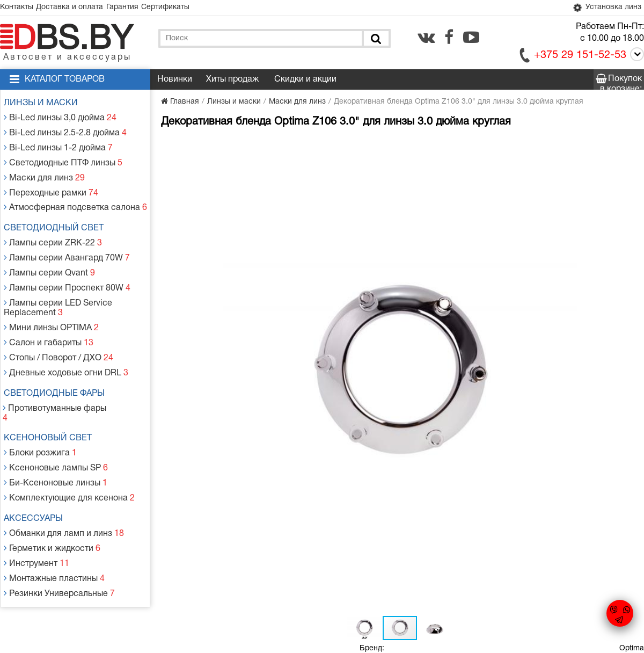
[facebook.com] (449, 39)
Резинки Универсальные (58, 532)
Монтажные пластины (54, 519)
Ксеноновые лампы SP (55, 421)
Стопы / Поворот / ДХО (58, 329)
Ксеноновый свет (53, 395)
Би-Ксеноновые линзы (55, 434)
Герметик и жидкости (52, 493)
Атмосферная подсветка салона (72, 196)
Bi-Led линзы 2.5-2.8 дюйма (64, 131)
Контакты (20, 8)
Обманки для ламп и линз (63, 480)
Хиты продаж (232, 82)
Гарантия (141, 8)
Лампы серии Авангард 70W (65, 242)
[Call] (635, 58)
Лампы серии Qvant (50, 255)
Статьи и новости (230, 561)
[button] (339, 148)
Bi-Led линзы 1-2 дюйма (57, 144)
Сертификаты (191, 8)
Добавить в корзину (417, 250)
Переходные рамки (51, 183)
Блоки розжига (41, 408)
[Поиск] (375, 41)
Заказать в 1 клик (541, 250)
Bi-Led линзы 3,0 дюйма (59, 118)
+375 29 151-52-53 (580, 57)
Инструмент (38, 506)
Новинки (175, 82)
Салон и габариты (49, 316)
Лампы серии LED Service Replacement (57, 285)
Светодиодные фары (59, 362)
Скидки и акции (305, 82)
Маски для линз (45, 170)
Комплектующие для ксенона (67, 447)
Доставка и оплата (81, 8)
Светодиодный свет (58, 216)
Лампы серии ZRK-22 (53, 229)
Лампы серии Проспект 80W (65, 268)
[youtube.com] (471, 39)
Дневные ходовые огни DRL (64, 342)
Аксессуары (38, 467)
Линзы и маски (46, 105)
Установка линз (603, 9)
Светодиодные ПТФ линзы (61, 157)
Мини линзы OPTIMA (51, 303)
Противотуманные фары (58, 375)
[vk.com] (426, 39)
